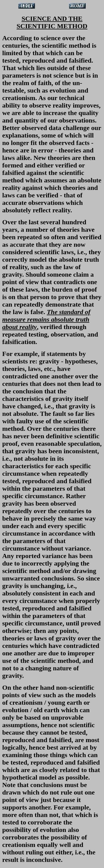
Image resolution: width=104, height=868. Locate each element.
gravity (49, 361)
